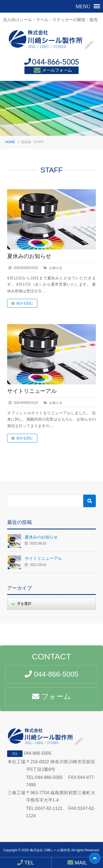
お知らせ (56, 268)
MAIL (77, 863)
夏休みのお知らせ (29, 256)
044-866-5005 (38, 753)
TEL (26, 863)
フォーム (51, 696)
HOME (10, 142)
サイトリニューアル (32, 391)
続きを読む (25, 303)
